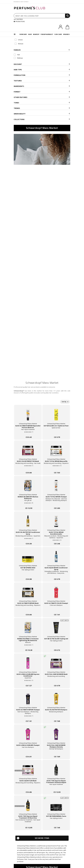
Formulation (42, 75)
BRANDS (66, 34)
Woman (19, 44)
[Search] (67, 16)
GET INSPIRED (18, 19)
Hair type (42, 70)
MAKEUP (36, 34)
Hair (17, 55)
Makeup (18, 58)
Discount (42, 64)
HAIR (30, 34)
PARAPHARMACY (47, 34)
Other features (42, 97)
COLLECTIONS (42, 119)
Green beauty (42, 114)
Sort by (65, 402)
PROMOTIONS (19, 21)
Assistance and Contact (21, 2)
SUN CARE (58, 34)
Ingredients (42, 86)
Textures (42, 81)
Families (42, 50)
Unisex (19, 40)
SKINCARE (23, 34)
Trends (42, 108)
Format (42, 92)
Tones (42, 103)
